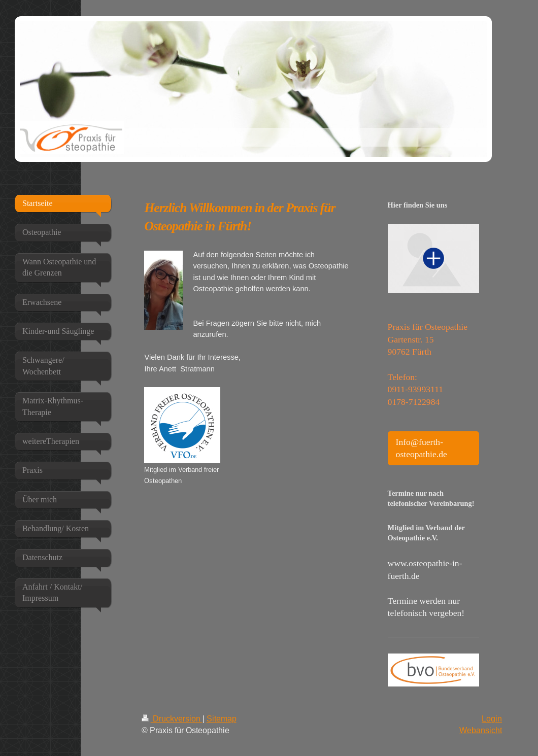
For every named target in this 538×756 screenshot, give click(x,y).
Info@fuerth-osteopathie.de (422, 448)
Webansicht (481, 730)
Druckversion (172, 718)
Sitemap (222, 718)
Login (492, 718)
